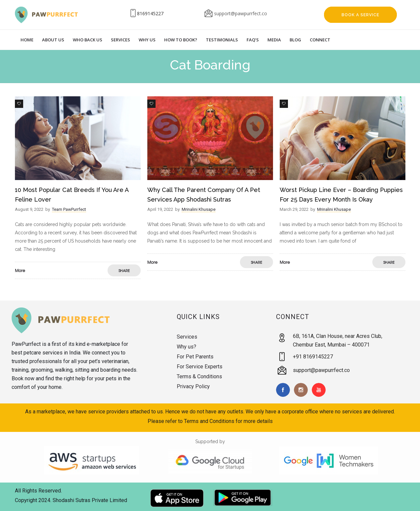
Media (274, 40)
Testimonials (222, 40)
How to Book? (181, 40)
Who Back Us (88, 40)
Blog (295, 40)
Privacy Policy (193, 386)
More (20, 270)
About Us (53, 40)
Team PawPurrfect (69, 209)
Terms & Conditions (199, 376)
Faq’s (253, 40)
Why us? (187, 347)
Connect (320, 40)
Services (120, 40)
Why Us (147, 40)
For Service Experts (200, 367)
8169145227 (150, 13)
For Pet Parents (195, 357)
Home (27, 40)
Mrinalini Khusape (199, 209)
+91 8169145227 (313, 357)
